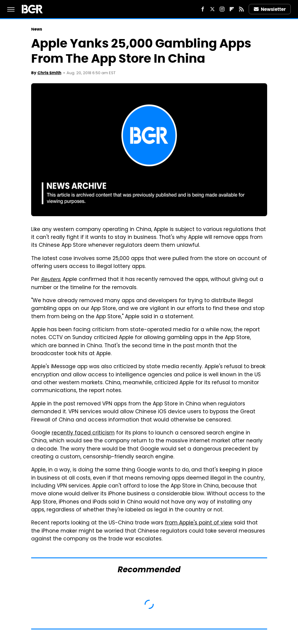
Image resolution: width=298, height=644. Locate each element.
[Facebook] (203, 9)
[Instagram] (222, 9)
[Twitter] (212, 9)
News (37, 29)
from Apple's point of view (199, 523)
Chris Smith (49, 73)
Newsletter (270, 9)
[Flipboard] (232, 9)
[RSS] (241, 9)
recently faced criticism (83, 433)
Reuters (51, 280)
